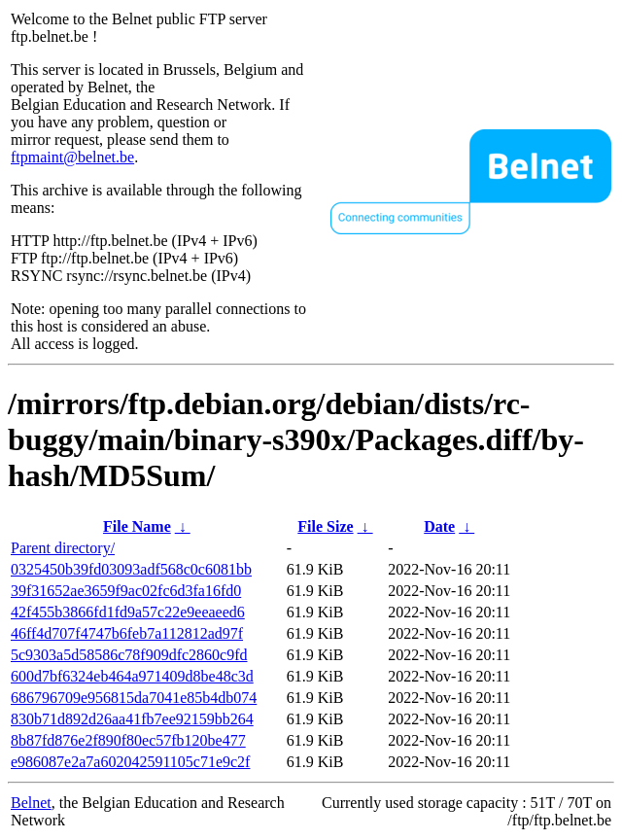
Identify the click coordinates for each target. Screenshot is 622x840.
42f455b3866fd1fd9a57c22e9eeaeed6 (128, 612)
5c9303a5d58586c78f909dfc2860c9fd (129, 655)
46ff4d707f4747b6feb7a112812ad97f (127, 633)
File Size (325, 526)
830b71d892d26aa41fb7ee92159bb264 (132, 719)
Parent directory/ (63, 548)
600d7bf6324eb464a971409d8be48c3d (132, 676)
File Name (137, 526)
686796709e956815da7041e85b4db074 (134, 698)
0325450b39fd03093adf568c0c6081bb (131, 569)
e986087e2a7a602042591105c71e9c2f (130, 762)
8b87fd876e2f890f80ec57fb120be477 (128, 740)
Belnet (31, 803)
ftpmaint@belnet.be (72, 157)
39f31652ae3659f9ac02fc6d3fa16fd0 (126, 591)
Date (439, 526)
